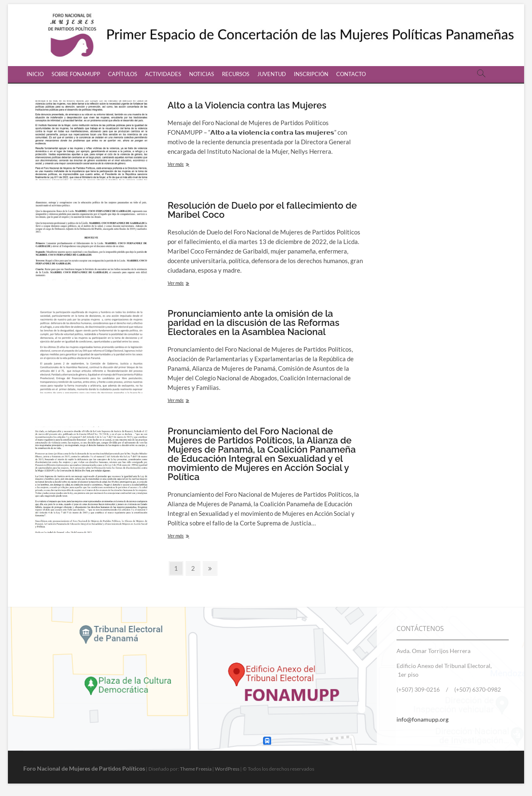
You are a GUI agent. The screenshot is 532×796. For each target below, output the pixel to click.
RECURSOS (236, 74)
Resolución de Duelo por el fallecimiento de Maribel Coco (262, 210)
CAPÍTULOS (123, 74)
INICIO (35, 74)
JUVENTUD (272, 74)
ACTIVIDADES (163, 74)
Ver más (185, 165)
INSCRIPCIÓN (311, 74)
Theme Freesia (196, 769)
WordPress (227, 769)
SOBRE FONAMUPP (76, 74)
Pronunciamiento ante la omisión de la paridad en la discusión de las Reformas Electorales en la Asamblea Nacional (253, 323)
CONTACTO (351, 74)
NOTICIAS (202, 74)
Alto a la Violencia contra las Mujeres (247, 105)
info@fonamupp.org (422, 719)
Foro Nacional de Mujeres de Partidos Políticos (84, 768)
